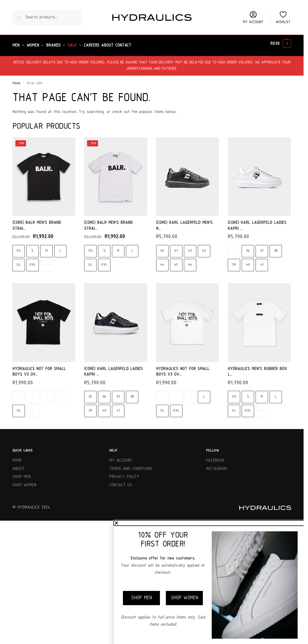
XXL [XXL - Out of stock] (33, 408)
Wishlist (283, 17)
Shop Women (24, 482)
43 (204, 248)
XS (19, 248)
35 (90, 394)
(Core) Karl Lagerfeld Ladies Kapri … (257, 223)
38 (276, 248)
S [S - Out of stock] (32, 394)
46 (190, 262)
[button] (281, 44)
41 (176, 248)
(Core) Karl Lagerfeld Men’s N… (184, 223)
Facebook (215, 457)
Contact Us (121, 482)
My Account (121, 457)
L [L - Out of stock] (60, 394)
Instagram (216, 465)
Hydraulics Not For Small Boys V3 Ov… (39, 368)
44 (162, 262)
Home (16, 80)
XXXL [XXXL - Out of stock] (47, 262)
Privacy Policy (124, 474)
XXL (33, 262)
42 (190, 248)
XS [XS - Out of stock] (19, 394)
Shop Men (22, 474)
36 (248, 248)
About (19, 465)
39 (234, 262)
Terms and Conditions (131, 465)
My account (253, 17)
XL (19, 262)
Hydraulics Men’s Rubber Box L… (257, 368)
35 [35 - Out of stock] (234, 248)
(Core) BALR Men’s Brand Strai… (37, 223)
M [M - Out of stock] (46, 394)
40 (162, 248)
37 (262, 248)
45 (176, 262)
